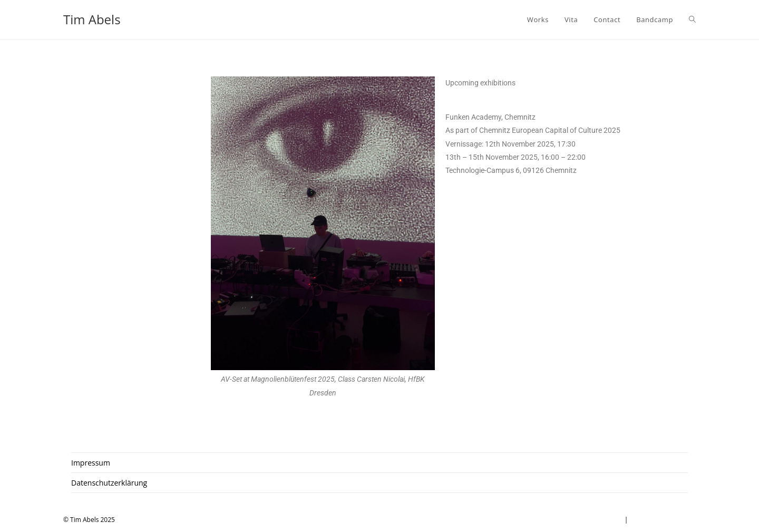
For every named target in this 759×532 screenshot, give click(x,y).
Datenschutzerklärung (109, 483)
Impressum (91, 463)
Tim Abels (92, 19)
